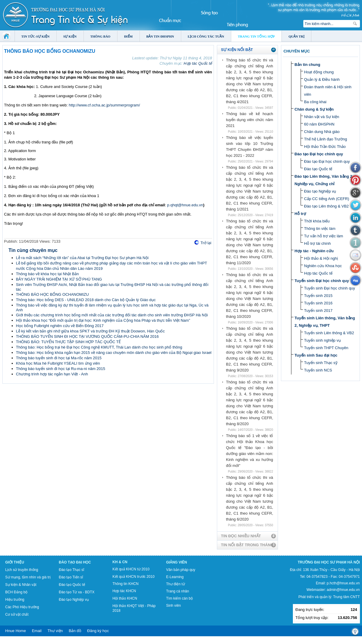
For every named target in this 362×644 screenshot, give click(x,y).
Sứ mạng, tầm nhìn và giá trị (28, 577)
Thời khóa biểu (317, 221)
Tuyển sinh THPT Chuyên (326, 348)
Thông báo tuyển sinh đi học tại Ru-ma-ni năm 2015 (61, 369)
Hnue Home (16, 631)
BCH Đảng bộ (17, 592)
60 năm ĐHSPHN (319, 124)
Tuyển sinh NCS (318, 370)
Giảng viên (177, 562)
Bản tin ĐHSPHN (160, 36)
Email (37, 631)
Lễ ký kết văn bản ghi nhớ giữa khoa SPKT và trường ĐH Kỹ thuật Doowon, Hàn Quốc (91, 331)
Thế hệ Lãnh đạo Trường (326, 139)
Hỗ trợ (300, 214)
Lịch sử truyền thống (22, 570)
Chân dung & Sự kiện (314, 109)
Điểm (128, 36)
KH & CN (120, 562)
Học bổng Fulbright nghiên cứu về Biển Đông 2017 (60, 326)
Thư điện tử (176, 584)
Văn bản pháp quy (181, 570)
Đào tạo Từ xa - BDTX (77, 592)
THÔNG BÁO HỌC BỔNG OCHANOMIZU (53, 294)
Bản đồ (75, 631)
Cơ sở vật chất (17, 614)
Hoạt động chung (319, 72)
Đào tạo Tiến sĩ (71, 577)
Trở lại (206, 243)
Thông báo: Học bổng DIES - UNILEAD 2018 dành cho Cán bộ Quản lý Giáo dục (86, 300)
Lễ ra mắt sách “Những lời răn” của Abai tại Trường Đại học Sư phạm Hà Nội (82, 258)
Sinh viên (174, 606)
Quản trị (296, 36)
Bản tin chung (307, 65)
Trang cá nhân (178, 591)
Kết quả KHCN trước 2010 (134, 577)
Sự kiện (70, 36)
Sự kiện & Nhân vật (21, 585)
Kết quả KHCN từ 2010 (131, 569)
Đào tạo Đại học (75, 562)
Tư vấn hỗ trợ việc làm (324, 236)
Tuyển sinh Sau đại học (316, 355)
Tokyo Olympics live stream (22, 642)
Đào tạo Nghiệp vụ (320, 191)
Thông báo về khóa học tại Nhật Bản (48, 274)
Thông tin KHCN (126, 584)
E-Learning (175, 577)
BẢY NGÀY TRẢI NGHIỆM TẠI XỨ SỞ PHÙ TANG (59, 279)
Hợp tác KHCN (124, 591)
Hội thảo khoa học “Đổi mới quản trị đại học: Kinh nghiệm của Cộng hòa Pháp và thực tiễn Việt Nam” (103, 320)
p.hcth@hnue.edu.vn (343, 583)
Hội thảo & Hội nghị (321, 258)
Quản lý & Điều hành (322, 79)
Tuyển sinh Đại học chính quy (322, 281)
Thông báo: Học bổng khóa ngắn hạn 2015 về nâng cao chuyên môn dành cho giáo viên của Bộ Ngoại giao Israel (114, 353)
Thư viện (55, 631)
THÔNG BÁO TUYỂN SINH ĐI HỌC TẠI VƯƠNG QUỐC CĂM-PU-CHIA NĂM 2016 (87, 336)
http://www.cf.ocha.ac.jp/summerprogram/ (104, 105)
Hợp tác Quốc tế (198, 63)
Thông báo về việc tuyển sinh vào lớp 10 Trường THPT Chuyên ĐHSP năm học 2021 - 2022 (250, 147)
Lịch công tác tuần (206, 36)
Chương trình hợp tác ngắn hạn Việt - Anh (52, 374)
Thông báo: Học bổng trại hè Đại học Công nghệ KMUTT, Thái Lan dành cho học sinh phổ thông (99, 347)
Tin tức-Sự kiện (36, 36)
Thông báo (100, 36)
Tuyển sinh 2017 (318, 311)
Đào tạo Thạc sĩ (72, 570)
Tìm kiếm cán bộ (180, 598)
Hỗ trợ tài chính (318, 243)
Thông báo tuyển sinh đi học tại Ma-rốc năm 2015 (59, 358)
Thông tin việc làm (320, 229)
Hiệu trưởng (15, 600)
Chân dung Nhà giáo (322, 132)
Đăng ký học (98, 631)
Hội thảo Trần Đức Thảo (325, 147)
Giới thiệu (15, 562)
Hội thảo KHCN (125, 598)
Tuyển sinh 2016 (318, 303)
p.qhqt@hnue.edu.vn (185, 205)
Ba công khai (315, 102)
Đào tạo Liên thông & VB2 (327, 206)
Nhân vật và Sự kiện (322, 117)
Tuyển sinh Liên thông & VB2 (329, 333)
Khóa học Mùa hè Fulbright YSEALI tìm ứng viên (58, 363)
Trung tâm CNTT (347, 597)
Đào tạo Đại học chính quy (319, 154)
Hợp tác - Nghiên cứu (314, 251)
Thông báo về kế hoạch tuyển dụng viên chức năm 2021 (250, 120)
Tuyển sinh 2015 (318, 296)
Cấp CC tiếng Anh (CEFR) (327, 199)
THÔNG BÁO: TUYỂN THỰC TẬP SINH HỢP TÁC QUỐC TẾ (69, 342)
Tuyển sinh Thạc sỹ (321, 363)
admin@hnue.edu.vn (343, 590)
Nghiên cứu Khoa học (323, 266)
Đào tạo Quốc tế (318, 169)
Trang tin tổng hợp (256, 36)
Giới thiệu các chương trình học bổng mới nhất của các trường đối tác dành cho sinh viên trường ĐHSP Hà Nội (112, 315)
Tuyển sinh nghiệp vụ (323, 340)
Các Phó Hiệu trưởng (22, 607)
